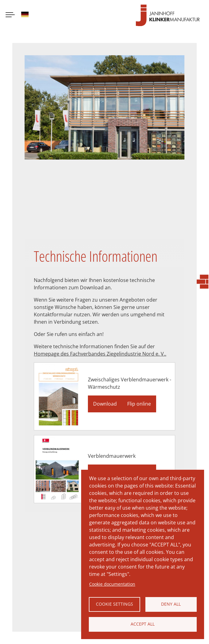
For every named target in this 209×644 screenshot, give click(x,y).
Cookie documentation (112, 584)
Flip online (139, 404)
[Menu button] (10, 15)
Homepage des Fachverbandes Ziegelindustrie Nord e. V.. (100, 354)
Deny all (171, 604)
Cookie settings (114, 604)
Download (105, 404)
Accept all (143, 624)
